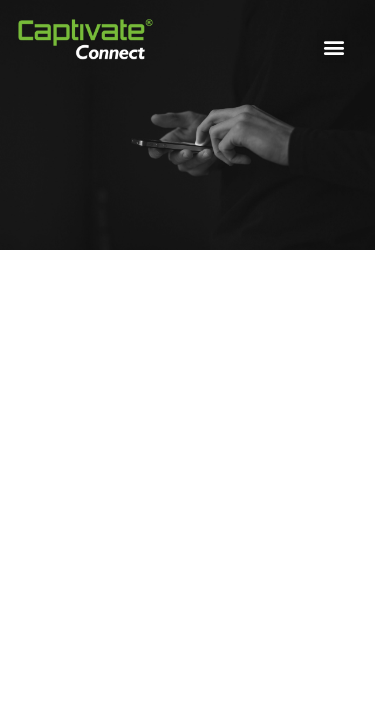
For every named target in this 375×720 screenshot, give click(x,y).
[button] (333, 46)
